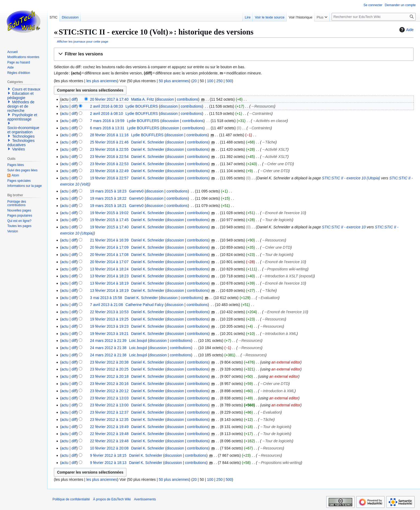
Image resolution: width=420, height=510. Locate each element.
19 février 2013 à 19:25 (109, 319)
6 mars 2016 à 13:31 (107, 128)
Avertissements (145, 499)
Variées (18, 149)
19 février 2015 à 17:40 (109, 227)
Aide (406, 30)
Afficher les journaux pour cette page (83, 41)
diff (74, 99)
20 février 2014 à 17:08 (109, 255)
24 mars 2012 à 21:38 (108, 348)
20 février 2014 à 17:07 (109, 262)
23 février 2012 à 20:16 (109, 384)
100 (210, 81)
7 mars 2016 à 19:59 (107, 121)
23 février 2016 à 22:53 (109, 164)
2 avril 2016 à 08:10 (106, 114)
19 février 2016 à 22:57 (109, 178)
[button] (234, 54)
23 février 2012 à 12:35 (109, 420)
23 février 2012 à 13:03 (109, 398)
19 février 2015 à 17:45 (109, 220)
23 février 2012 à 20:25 (109, 369)
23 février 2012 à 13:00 (109, 405)
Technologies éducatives (21, 143)
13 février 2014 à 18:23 (109, 276)
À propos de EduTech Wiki (112, 499)
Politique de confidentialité (71, 499)
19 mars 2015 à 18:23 (108, 191)
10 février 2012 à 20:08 (109, 448)
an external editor (286, 362)
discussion (165, 99)
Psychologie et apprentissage (22, 117)
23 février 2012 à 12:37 (109, 412)
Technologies (23, 136)
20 (195, 81)
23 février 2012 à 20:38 (109, 362)
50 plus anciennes (174, 81)
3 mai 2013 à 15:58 (106, 298)
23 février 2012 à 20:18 (109, 376)
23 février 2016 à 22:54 (109, 157)
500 (229, 81)
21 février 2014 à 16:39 (109, 240)
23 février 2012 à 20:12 (109, 391)
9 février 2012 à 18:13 (108, 463)
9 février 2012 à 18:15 (108, 455)
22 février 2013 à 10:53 (109, 312)
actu (65, 106)
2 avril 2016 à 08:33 (106, 106)
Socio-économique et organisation (23, 130)
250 (220, 81)
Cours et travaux (26, 89)
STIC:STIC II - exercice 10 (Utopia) (351, 178)
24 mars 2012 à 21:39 (108, 341)
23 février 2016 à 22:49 (109, 171)
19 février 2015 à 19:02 (109, 213)
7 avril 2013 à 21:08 (106, 305)
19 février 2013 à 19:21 (109, 334)
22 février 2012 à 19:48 (109, 434)
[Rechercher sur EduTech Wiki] (374, 17)
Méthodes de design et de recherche (21, 106)
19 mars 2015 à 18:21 (108, 206)
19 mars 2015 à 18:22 (108, 198)
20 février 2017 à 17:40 (109, 99)
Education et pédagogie (20, 96)
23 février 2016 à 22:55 (109, 149)
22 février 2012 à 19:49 (109, 427)
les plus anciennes (102, 81)
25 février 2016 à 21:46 (109, 142)
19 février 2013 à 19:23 (109, 326)
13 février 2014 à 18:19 (109, 283)
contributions (187, 99)
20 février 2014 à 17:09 (109, 247)
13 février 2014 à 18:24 (109, 269)
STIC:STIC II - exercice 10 (344, 227)
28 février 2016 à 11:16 (109, 135)
